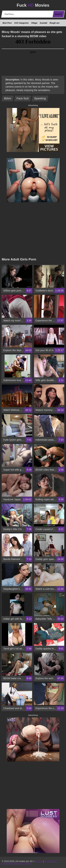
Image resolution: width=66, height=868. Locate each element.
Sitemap (39, 861)
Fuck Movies (33, 5)
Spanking (40, 98)
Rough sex (55, 23)
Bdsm (8, 98)
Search (58, 14)
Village (34, 23)
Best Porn (7, 23)
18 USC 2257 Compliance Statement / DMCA (29, 862)
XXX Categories (21, 23)
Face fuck (23, 98)
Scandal (43, 23)
